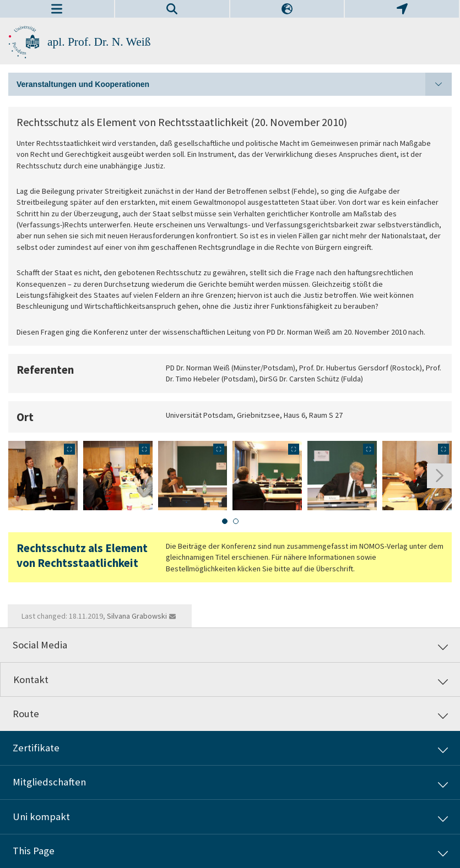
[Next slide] (439, 476)
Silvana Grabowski (137, 616)
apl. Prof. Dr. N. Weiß (99, 42)
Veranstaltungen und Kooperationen (234, 84)
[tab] (225, 521)
